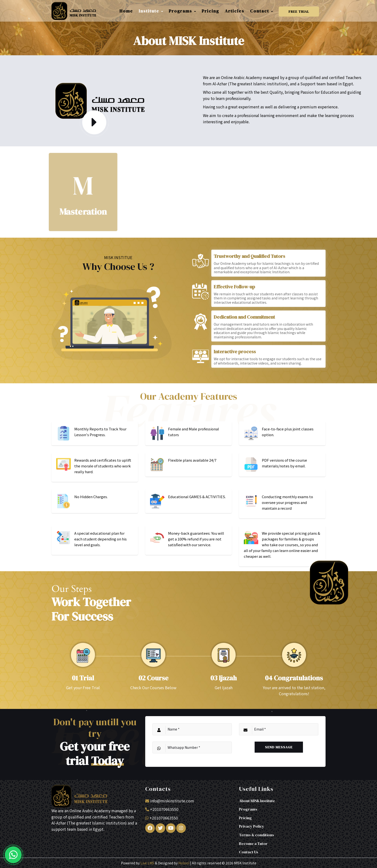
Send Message (279, 747)
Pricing (245, 818)
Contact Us (249, 852)
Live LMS (147, 863)
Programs (248, 809)
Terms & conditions (257, 835)
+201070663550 (164, 809)
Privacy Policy (252, 826)
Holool (184, 863)
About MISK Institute (257, 801)
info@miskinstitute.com (172, 801)
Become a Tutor (253, 843)
